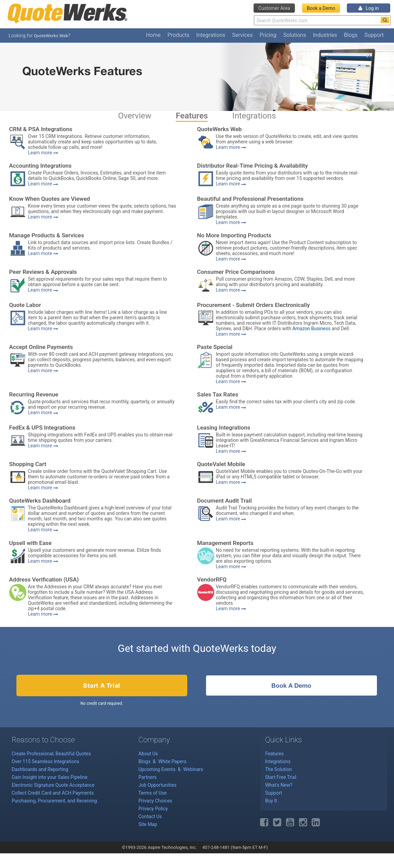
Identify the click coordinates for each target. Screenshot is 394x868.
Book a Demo (321, 8)
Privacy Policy (153, 809)
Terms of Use (153, 793)
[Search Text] (322, 20)
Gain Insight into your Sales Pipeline (50, 777)
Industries (325, 35)
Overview (135, 116)
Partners (147, 777)
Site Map (148, 824)
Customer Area (274, 8)
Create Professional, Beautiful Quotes (51, 754)
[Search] (385, 20)
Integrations (211, 35)
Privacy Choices (155, 801)
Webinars (193, 769)
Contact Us (150, 816)
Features (192, 116)
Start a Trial (102, 685)
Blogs (351, 35)
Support (374, 35)
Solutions (295, 35)
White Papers (172, 761)
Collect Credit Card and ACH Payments (53, 793)
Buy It (271, 801)
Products (178, 35)
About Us (148, 754)
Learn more (43, 153)
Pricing (268, 35)
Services (242, 35)
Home (153, 35)
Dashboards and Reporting (40, 769)
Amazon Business (311, 328)
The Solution (278, 769)
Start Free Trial (281, 777)
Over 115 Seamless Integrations (45, 761)
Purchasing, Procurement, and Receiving (54, 801)
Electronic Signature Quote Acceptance (53, 785)
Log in (369, 8)
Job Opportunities (158, 785)
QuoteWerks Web (51, 36)
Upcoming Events (158, 769)
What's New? (279, 785)
